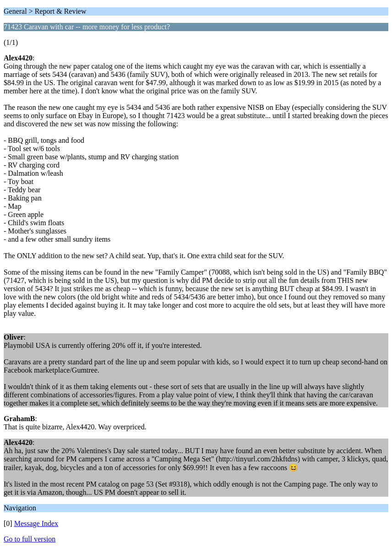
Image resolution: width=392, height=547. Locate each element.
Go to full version (30, 539)
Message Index (36, 523)
